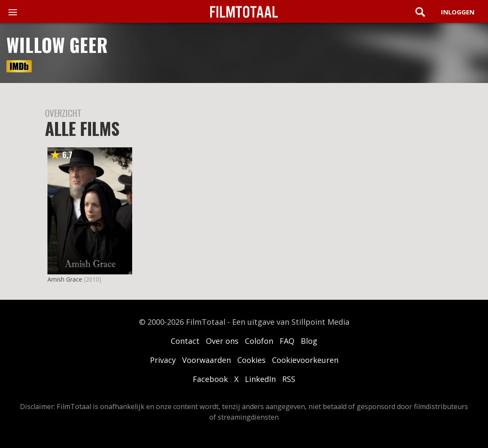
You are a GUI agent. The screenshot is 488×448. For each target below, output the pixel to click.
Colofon (259, 341)
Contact (185, 341)
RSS (289, 379)
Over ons (222, 341)
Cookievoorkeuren (305, 360)
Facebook (210, 379)
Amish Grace (65, 279)
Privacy (163, 360)
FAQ (287, 341)
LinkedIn (260, 379)
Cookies (251, 360)
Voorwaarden (207, 360)
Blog (309, 341)
